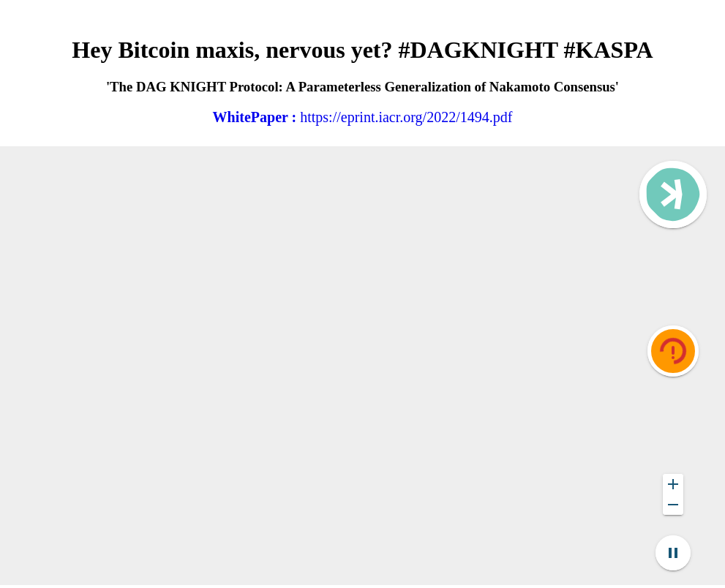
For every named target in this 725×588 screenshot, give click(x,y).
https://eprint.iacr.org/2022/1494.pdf (363, 117)
